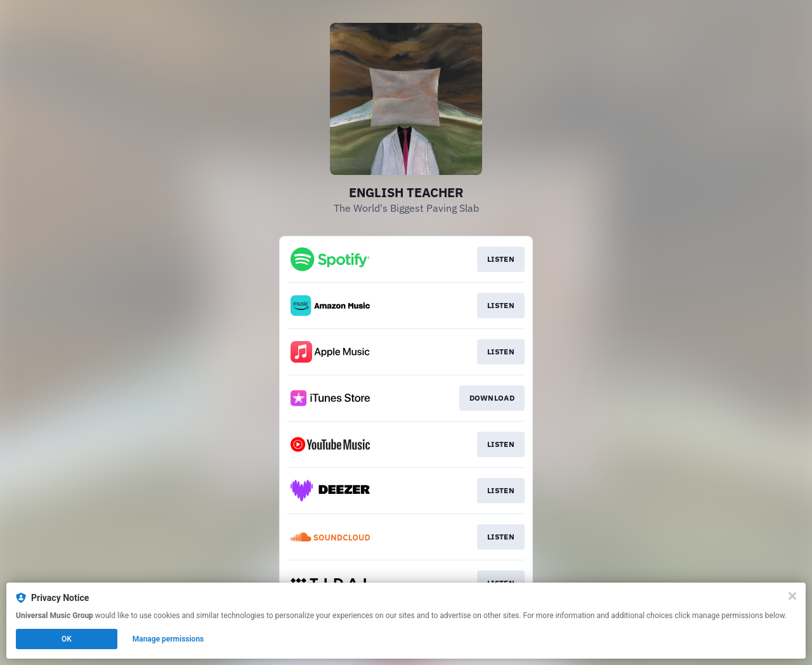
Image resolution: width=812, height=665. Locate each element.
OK (67, 639)
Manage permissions (168, 639)
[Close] (792, 596)
